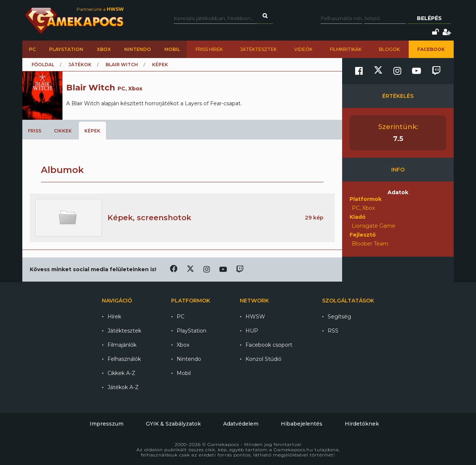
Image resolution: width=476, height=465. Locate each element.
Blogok (389, 49)
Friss (35, 131)
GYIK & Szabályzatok (173, 424)
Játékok (80, 65)
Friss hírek (209, 49)
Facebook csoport (269, 345)
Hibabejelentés (302, 424)
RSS (333, 331)
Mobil (172, 49)
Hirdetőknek (362, 424)
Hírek (114, 317)
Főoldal (43, 65)
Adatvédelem (241, 424)
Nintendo (138, 49)
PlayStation (66, 49)
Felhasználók (124, 359)
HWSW (255, 317)
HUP (252, 331)
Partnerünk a (100, 9)
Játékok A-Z (123, 387)
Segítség (339, 317)
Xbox (104, 49)
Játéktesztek (258, 49)
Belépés (429, 18)
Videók (303, 49)
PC (32, 49)
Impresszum (107, 424)
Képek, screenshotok (149, 218)
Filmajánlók (122, 345)
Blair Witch (122, 65)
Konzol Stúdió (263, 359)
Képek (92, 131)
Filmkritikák (346, 49)
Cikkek (63, 131)
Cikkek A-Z (121, 373)
